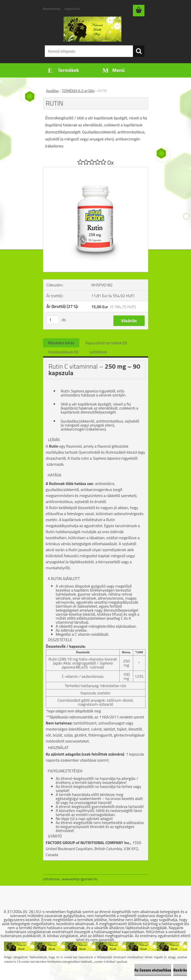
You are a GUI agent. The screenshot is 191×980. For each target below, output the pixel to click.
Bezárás (180, 970)
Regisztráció (72, 9)
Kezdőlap (53, 91)
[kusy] (53, 320)
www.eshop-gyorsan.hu (80, 879)
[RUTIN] (96, 169)
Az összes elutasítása (153, 970)
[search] (139, 51)
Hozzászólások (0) (63, 352)
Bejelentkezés (52, 9)
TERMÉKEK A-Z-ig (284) (78, 91)
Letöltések (98, 352)
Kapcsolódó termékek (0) (106, 343)
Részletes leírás (61, 343)
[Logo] (92, 29)
